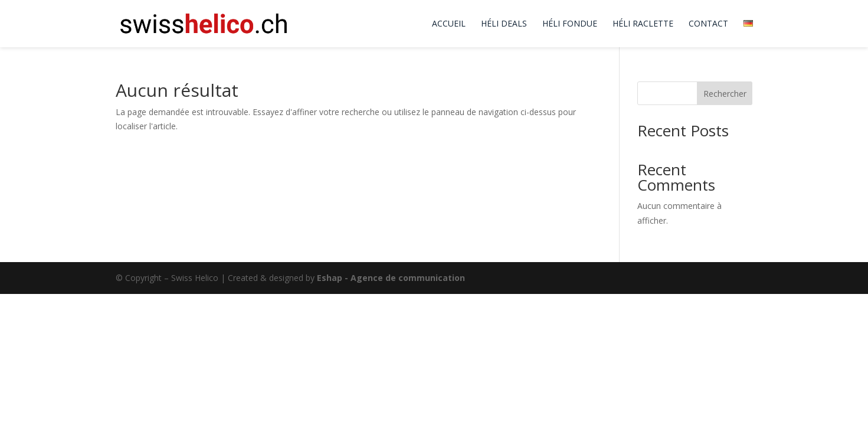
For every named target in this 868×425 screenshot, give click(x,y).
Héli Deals (504, 24)
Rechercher (725, 94)
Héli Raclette (643, 24)
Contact (708, 24)
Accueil (449, 24)
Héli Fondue (570, 24)
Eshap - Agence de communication (391, 278)
